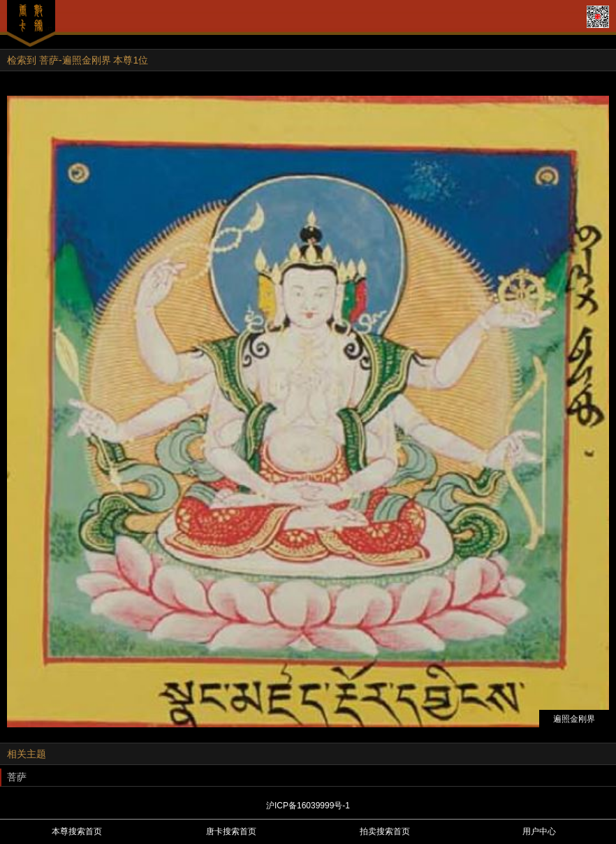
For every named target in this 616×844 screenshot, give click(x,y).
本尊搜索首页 (77, 831)
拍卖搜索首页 (385, 831)
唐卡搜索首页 (231, 831)
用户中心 (539, 831)
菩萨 (17, 777)
